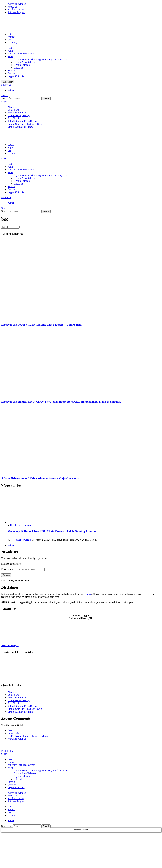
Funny (11, 51)
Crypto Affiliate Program (20, 127)
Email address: (23, 569)
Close (4, 754)
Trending (12, 43)
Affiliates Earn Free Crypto (21, 54)
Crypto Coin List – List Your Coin (25, 124)
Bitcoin (11, 70)
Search (46, 99)
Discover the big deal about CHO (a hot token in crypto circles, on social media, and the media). (61, 402)
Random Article (16, 10)
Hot (9, 40)
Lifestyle (18, 68)
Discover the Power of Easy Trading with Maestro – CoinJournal (42, 325)
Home (11, 48)
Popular (11, 37)
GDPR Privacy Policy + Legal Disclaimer (29, 736)
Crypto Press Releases (25, 62)
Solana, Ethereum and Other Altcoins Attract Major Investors (40, 478)
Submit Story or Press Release (23, 121)
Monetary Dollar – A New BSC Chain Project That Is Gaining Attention (52, 531)
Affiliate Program (16, 12)
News (10, 56)
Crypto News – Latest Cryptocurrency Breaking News (41, 59)
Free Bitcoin (14, 118)
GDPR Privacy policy (19, 115)
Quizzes (12, 73)
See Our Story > (10, 645)
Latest (11, 34)
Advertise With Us (17, 4)
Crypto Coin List (16, 76)
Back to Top (7, 751)
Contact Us (13, 110)
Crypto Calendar (22, 65)
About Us (12, 7)
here (89, 594)
